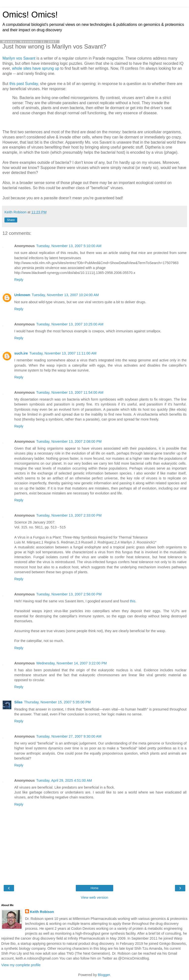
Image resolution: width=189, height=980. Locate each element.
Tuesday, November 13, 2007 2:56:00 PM (69, 594)
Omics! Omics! (30, 15)
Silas (18, 702)
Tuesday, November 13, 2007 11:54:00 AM (70, 392)
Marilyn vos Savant (19, 58)
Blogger (104, 975)
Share (11, 220)
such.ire (21, 353)
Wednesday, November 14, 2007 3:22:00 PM (71, 663)
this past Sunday (24, 84)
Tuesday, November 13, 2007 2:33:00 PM (69, 515)
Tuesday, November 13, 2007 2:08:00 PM (69, 441)
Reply (19, 280)
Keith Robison (42, 912)
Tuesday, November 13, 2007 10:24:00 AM (65, 295)
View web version (94, 897)
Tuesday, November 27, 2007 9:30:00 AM (69, 736)
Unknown (22, 295)
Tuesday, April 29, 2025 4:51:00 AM (64, 780)
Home (94, 888)
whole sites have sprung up (36, 68)
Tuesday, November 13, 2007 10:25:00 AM (70, 324)
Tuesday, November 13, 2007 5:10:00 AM (69, 246)
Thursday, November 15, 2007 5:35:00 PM (57, 702)
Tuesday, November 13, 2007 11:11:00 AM (63, 353)
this (133, 601)
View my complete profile (21, 965)
